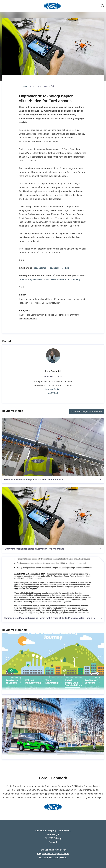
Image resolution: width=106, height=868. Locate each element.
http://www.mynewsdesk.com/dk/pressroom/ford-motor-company (50, 279)
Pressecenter (39, 268)
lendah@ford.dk (53, 389)
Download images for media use (87, 411)
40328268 (53, 393)
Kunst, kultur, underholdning (32, 299)
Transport (24, 303)
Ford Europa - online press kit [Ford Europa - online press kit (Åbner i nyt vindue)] (53, 857)
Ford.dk (65, 268)
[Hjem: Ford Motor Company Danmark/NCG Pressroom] (52, 6)
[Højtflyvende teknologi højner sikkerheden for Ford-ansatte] (53, 447)
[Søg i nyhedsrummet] (103, 6)
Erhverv (50, 299)
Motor (31, 303)
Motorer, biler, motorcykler (47, 303)
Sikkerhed (60, 315)
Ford (28, 315)
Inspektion (49, 315)
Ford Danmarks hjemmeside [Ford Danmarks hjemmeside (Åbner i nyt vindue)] (53, 850)
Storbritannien (37, 315)
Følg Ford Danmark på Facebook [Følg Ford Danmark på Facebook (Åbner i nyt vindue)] (53, 854)
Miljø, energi (60, 299)
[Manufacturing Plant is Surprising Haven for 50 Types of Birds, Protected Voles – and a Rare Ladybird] (53, 585)
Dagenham (24, 319)
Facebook (54, 268)
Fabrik (22, 315)
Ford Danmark (72, 315)
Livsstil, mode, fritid (76, 299)
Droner (33, 319)
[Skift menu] (4, 6)
